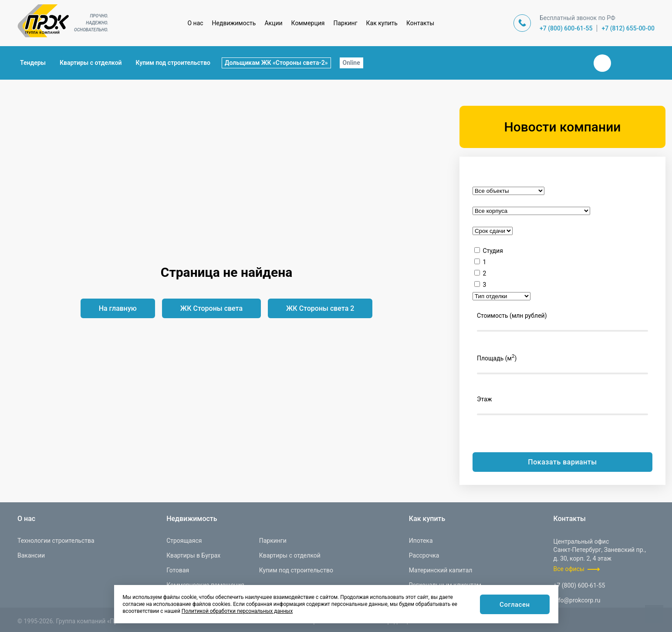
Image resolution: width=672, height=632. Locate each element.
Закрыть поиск (574, 63)
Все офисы (569, 569)
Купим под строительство (173, 63)
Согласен (514, 605)
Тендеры (33, 63)
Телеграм (623, 63)
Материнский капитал (441, 570)
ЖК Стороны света (211, 308)
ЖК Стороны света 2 (320, 308)
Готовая (178, 570)
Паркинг (346, 23)
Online (351, 63)
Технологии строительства (56, 541)
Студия (493, 251)
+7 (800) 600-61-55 (566, 28)
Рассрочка (424, 555)
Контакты (420, 23)
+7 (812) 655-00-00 (628, 28)
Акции (273, 23)
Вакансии (31, 555)
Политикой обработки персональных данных (237, 611)
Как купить (382, 23)
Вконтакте (602, 63)
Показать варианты (562, 462)
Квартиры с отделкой (91, 63)
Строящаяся (184, 541)
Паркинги (273, 541)
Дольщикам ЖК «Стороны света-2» (276, 63)
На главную (118, 308)
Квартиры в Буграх (193, 555)
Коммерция (308, 23)
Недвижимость (234, 23)
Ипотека (421, 541)
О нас (195, 23)
